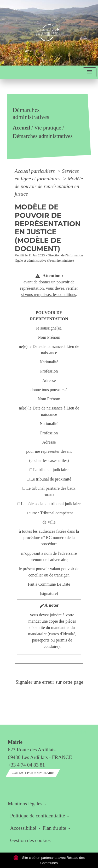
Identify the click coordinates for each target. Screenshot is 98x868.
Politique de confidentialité (38, 816)
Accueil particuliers (35, 171)
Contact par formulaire (33, 773)
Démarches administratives (43, 136)
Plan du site (54, 828)
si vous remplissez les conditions (49, 295)
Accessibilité (23, 828)
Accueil (22, 128)
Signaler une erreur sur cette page (49, 682)
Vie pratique (48, 128)
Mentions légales (25, 804)
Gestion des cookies (30, 840)
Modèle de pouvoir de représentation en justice (49, 186)
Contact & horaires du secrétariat (47, 732)
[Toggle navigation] (90, 72)
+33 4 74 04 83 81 (26, 765)
